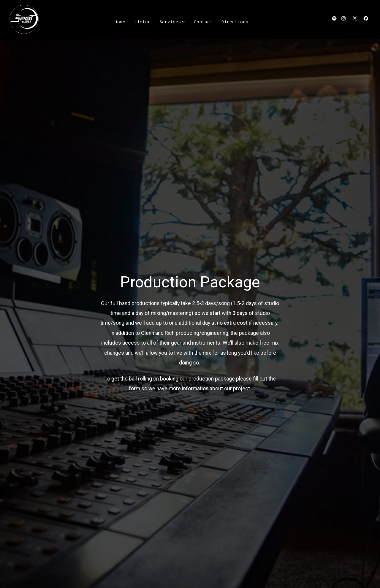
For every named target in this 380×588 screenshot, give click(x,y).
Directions (235, 22)
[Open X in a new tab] (355, 18)
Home (120, 22)
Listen (142, 22)
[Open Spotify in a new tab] (334, 18)
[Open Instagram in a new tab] (343, 18)
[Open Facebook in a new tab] (366, 18)
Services (172, 22)
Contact (203, 22)
